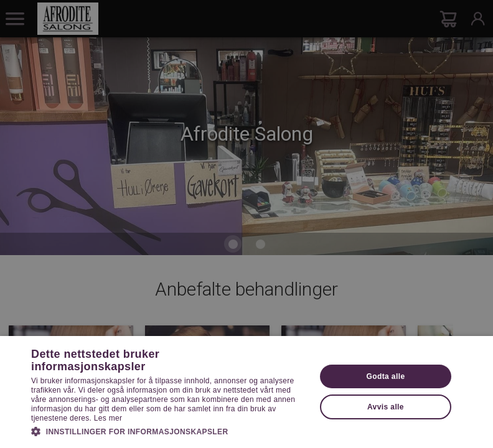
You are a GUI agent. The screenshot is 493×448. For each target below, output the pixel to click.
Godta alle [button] (385, 376)
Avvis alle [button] (386, 407)
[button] (169, 431)
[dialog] (247, 224)
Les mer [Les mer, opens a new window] (108, 418)
